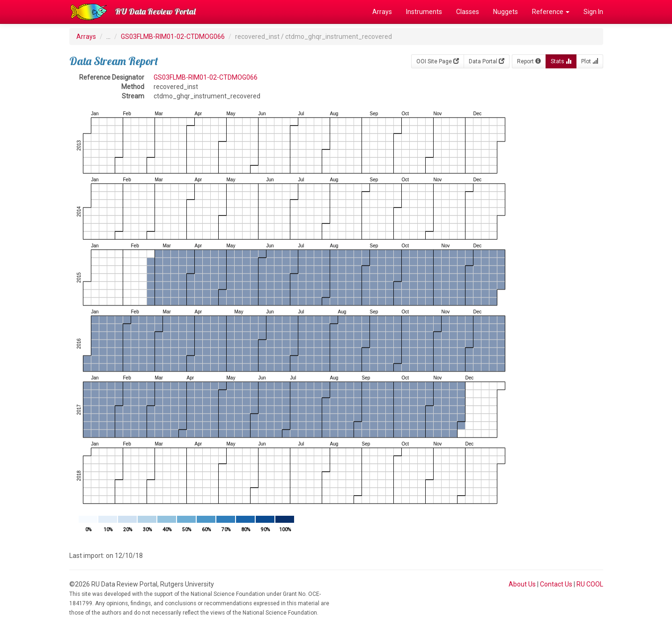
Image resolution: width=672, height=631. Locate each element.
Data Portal (487, 61)
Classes (468, 12)
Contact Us (556, 584)
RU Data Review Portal (155, 11)
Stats (561, 61)
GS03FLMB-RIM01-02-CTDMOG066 (173, 37)
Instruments (424, 12)
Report (529, 61)
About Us (522, 584)
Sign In (593, 12)
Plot (590, 61)
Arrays (382, 12)
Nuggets (506, 12)
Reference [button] (551, 12)
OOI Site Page (438, 61)
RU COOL (590, 584)
